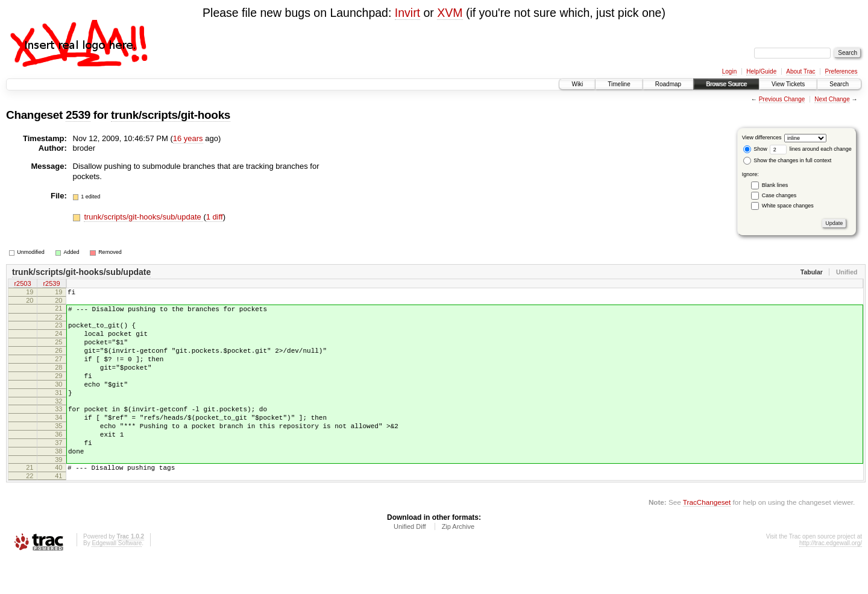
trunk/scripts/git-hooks (171, 115)
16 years (188, 138)
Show (755, 149)
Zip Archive (458, 561)
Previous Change (782, 99)
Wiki (577, 84)
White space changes (788, 206)
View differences (762, 137)
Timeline (619, 84)
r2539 (51, 285)
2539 (78, 115)
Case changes (779, 195)
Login (729, 71)
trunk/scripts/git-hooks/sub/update (143, 217)
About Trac (800, 71)
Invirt (407, 13)
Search (839, 84)
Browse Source (726, 84)
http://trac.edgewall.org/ (831, 577)
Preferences (841, 71)
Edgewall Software (117, 577)
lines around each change (811, 149)
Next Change (832, 99)
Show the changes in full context (788, 160)
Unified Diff (410, 561)
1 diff (215, 217)
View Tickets (788, 84)
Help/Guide (761, 71)
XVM (450, 13)
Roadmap (668, 84)
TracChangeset (707, 536)
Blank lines (775, 185)
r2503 (22, 285)
